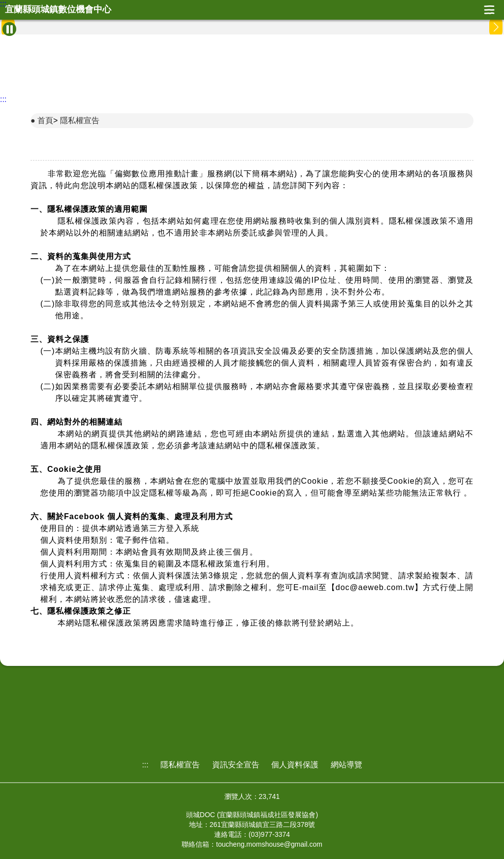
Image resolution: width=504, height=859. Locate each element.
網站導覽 (346, 765)
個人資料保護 (295, 765)
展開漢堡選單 (489, 10)
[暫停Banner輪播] (9, 29)
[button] (496, 27)
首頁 (45, 120)
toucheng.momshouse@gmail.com (269, 844)
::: (3, 4)
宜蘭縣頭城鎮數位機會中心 (58, 10)
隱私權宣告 (80, 120)
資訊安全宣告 (236, 765)
